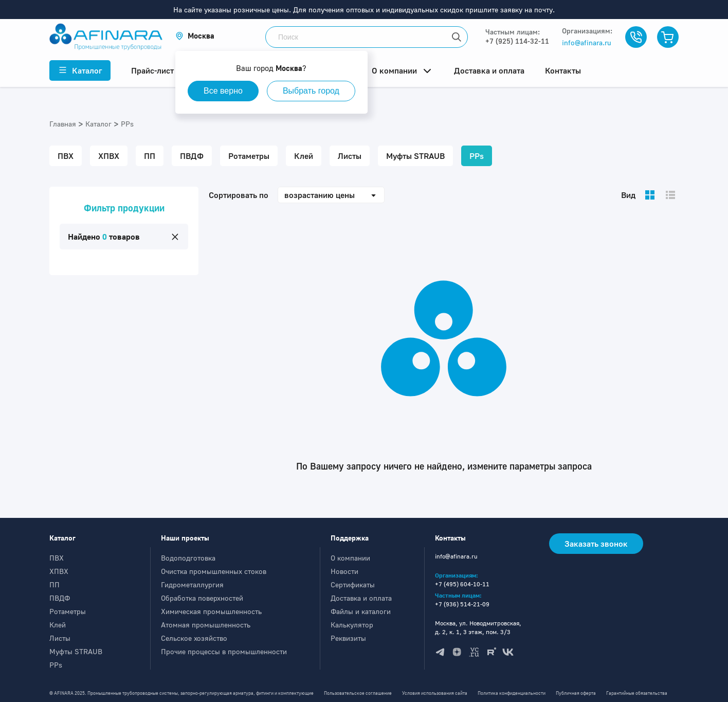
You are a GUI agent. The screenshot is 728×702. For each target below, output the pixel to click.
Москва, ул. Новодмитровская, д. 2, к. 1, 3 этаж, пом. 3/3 (478, 627)
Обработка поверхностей (202, 598)
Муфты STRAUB (76, 651)
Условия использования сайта (435, 693)
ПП (54, 584)
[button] (195, 36)
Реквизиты (348, 638)
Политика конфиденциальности (512, 693)
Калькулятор (352, 625)
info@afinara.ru (587, 42)
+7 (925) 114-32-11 (517, 41)
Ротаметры (68, 611)
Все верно (223, 91)
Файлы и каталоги (361, 611)
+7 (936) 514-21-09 (462, 604)
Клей (58, 625)
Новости (344, 571)
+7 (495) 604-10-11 (462, 584)
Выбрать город (311, 91)
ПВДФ (60, 598)
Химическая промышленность (211, 611)
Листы (60, 638)
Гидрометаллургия (192, 584)
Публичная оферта (576, 693)
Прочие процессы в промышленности (224, 651)
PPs (56, 665)
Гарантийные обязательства (637, 693)
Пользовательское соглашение (358, 693)
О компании (350, 558)
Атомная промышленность (206, 625)
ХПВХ (59, 571)
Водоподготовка (188, 558)
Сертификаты (353, 584)
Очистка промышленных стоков (214, 571)
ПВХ (57, 558)
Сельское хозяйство (194, 638)
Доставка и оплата (361, 598)
